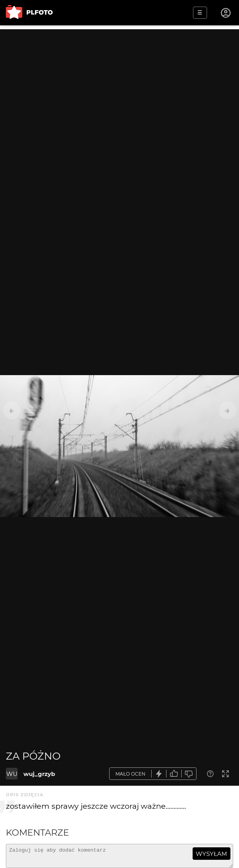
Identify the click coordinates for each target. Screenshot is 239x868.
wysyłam (211, 854)
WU (12, 774)
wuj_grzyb (39, 774)
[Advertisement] (119, 84)
